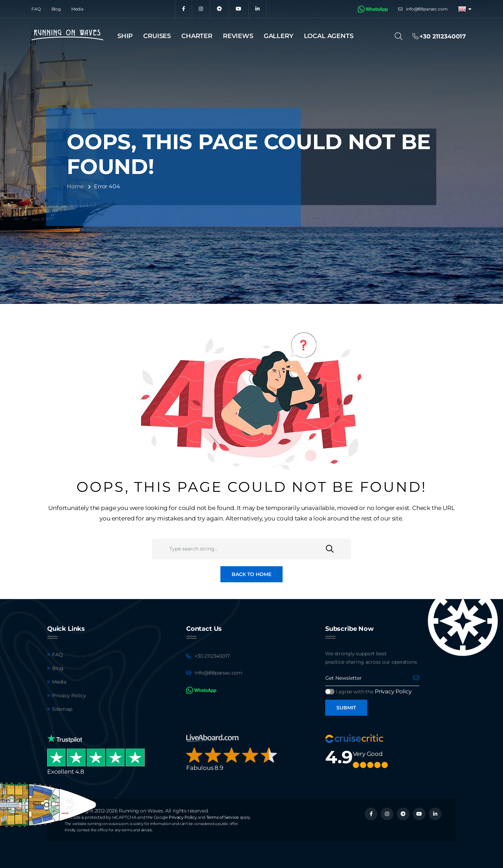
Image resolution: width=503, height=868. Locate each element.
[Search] (401, 36)
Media (77, 9)
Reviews (238, 36)
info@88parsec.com (427, 9)
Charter (197, 36)
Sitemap (62, 709)
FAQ (36, 9)
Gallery (279, 36)
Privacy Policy (69, 695)
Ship (125, 36)
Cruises (157, 36)
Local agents (329, 36)
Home (75, 186)
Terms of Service (223, 817)
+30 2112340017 (212, 656)
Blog (56, 9)
